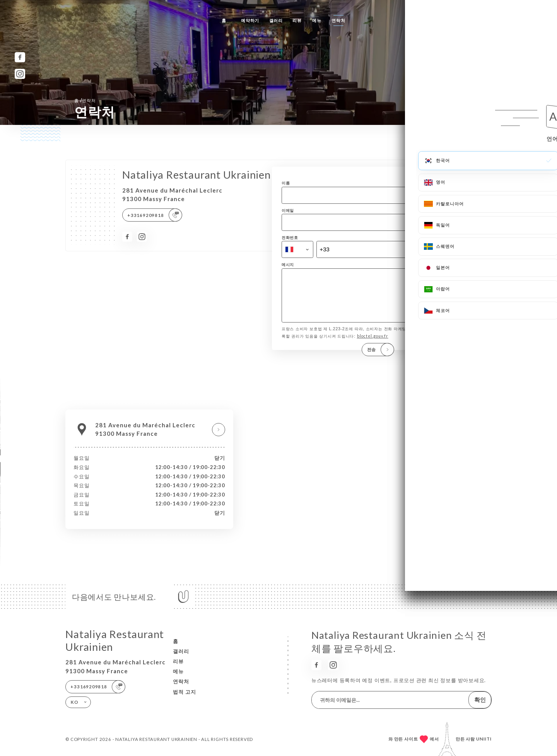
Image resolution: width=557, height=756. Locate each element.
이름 (286, 183)
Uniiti (484, 739)
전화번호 (290, 237)
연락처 (338, 20)
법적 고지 (185, 692)
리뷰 (297, 20)
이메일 (288, 210)
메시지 (288, 265)
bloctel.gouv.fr (373, 347)
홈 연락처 (85, 100)
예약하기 (250, 20)
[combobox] (297, 249)
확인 (480, 700)
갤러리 (276, 20)
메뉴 (317, 20)
